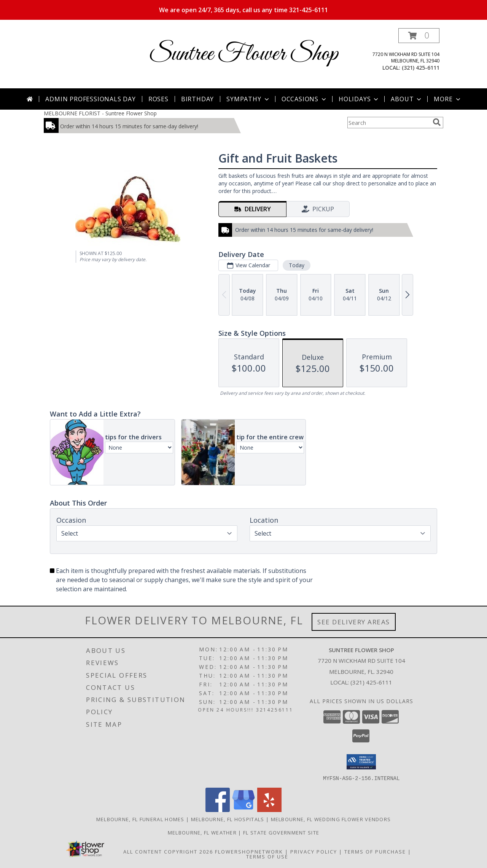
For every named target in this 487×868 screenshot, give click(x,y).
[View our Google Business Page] (243, 810)
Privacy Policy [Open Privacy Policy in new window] (314, 851)
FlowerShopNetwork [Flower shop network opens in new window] (249, 851)
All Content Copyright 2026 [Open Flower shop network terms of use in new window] (168, 851)
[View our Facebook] (218, 810)
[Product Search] (388, 123)
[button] (419, 36)
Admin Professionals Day (90, 99)
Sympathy (248, 99)
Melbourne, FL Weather (202, 832)
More (448, 99)
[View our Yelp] (269, 810)
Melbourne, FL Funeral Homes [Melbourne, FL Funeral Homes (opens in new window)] (140, 819)
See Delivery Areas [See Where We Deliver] (354, 622)
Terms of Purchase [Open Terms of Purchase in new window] (375, 851)
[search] (437, 122)
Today (297, 265)
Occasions (305, 99)
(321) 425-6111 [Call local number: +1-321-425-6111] (421, 68)
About (407, 99)
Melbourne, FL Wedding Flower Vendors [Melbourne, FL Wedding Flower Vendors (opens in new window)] (331, 819)
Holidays (359, 99)
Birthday (197, 99)
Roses (158, 99)
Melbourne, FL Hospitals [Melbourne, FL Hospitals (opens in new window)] (228, 819)
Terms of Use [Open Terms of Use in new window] (267, 856)
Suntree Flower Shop (243, 54)
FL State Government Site (281, 832)
